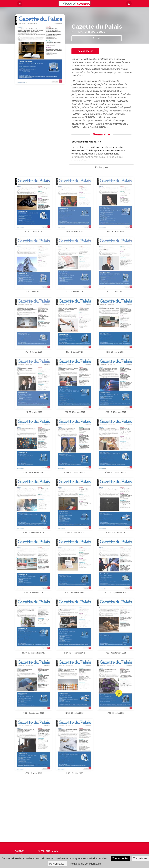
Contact (20, 851)
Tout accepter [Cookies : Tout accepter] (120, 858)
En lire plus (101, 167)
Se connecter (85, 51)
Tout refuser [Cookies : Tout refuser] (140, 858)
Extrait (97, 38)
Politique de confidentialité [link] (86, 864)
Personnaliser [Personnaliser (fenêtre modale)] (57, 864)
